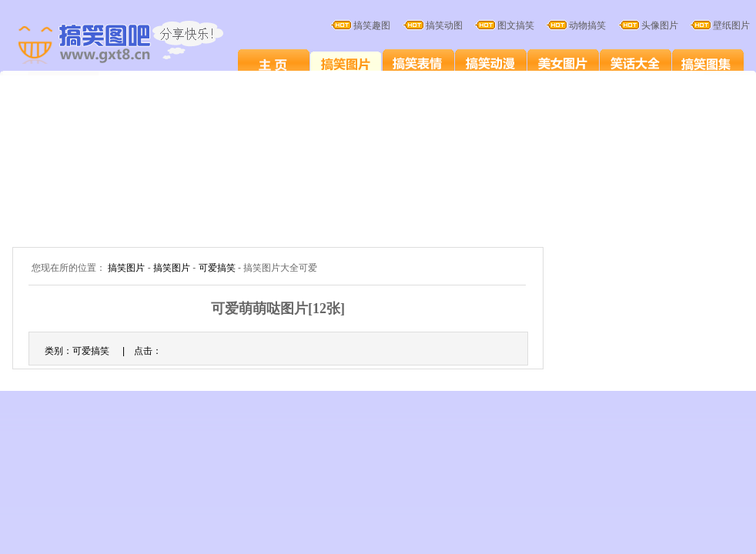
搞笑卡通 (491, 63)
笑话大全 (636, 63)
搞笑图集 (708, 63)
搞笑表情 (418, 63)
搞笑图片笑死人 (274, 63)
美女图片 (563, 63)
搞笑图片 (346, 63)
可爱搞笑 (217, 268)
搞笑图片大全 (137, 45)
